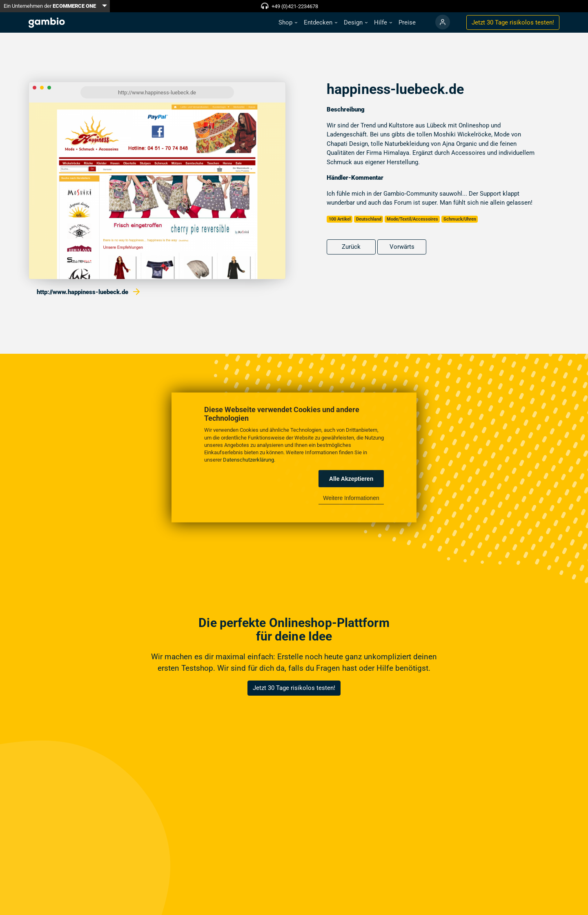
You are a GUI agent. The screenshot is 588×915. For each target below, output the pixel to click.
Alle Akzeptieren (351, 479)
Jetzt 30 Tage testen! (513, 22)
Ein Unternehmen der (50, 6)
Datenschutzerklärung (248, 460)
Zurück (351, 247)
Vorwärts (402, 247)
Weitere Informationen (351, 498)
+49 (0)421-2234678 (295, 6)
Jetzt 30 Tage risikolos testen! (294, 688)
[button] (288, 23)
